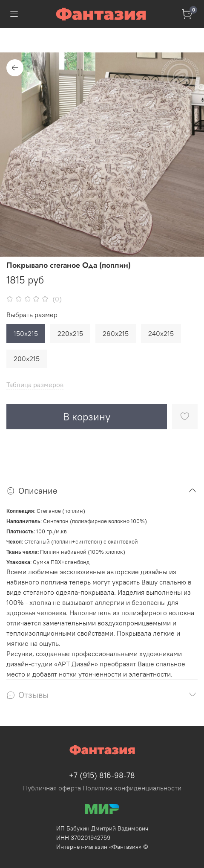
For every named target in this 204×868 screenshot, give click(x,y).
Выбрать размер (32, 315)
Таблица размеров (35, 385)
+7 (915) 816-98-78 (102, 775)
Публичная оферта (52, 788)
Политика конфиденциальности (132, 788)
